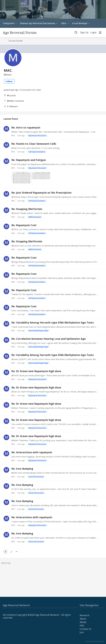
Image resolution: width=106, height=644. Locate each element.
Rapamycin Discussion (37, 136)
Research (85, 615)
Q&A (64, 23)
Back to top (6, 563)
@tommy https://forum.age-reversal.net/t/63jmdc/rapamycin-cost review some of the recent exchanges (55, 197)
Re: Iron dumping (22, 469)
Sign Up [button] (84, 33)
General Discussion (36, 477)
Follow (9, 81)
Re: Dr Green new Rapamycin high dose (36, 371)
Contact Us (86, 629)
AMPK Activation (35, 217)
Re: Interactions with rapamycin (32, 452)
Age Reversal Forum (20, 33)
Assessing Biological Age (38, 331)
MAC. (13, 136)
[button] (16, 552)
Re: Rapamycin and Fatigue (29, 160)
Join (82, 632)
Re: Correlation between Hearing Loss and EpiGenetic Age (49, 339)
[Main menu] (100, 33)
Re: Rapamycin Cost (24, 225)
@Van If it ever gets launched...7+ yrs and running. (36, 148)
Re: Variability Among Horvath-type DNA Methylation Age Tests (53, 322)
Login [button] (93, 33)
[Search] (76, 33)
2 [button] (11, 552)
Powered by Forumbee (95, 642)
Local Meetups (80, 23)
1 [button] (5, 552)
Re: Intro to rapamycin (26, 127)
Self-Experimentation (37, 152)
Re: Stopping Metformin (27, 209)
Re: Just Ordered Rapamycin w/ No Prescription (41, 193)
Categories (8, 23)
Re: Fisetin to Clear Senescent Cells (34, 144)
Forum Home (16, 41)
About (83, 619)
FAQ (82, 626)
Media (83, 622)
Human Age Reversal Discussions (38, 23)
